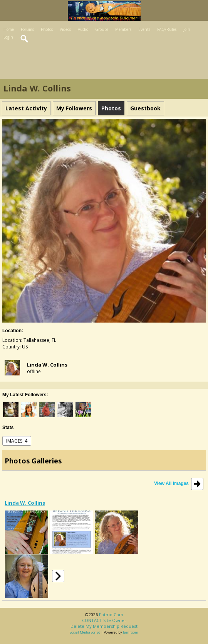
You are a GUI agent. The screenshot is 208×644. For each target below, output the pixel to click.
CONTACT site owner (104, 620)
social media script (85, 632)
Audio (83, 29)
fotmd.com (111, 614)
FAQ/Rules (167, 29)
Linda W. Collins (47, 365)
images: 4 (17, 441)
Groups (102, 29)
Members (123, 29)
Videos (65, 29)
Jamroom (131, 632)
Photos (47, 29)
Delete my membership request (104, 626)
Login (8, 37)
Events (144, 29)
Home (9, 29)
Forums (27, 29)
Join (187, 29)
